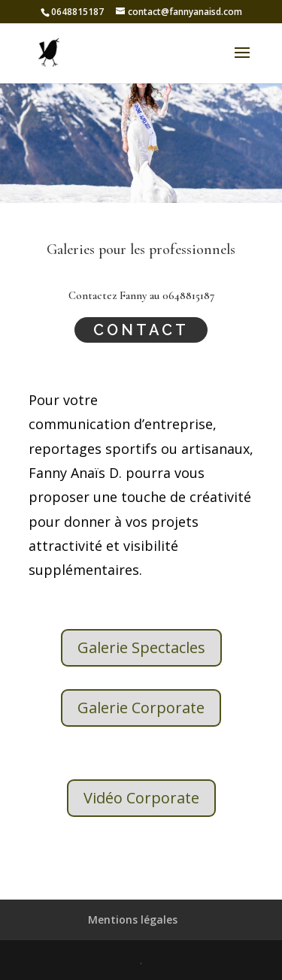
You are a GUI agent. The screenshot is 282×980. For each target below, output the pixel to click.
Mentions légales (133, 920)
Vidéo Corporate (141, 798)
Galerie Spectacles (141, 647)
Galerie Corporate (141, 708)
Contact (141, 330)
